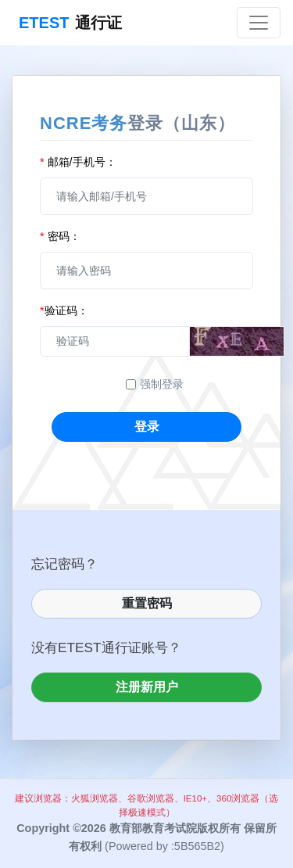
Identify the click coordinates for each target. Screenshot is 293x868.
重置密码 (147, 603)
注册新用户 (147, 687)
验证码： (64, 310)
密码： (60, 236)
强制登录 (162, 384)
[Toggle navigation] (259, 23)
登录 (147, 427)
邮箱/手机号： (78, 162)
